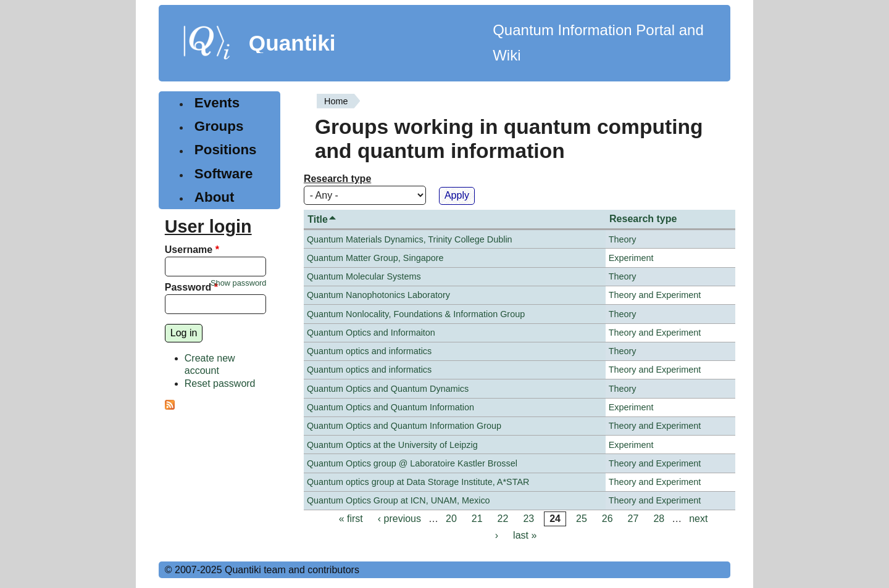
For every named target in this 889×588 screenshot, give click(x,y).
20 (451, 519)
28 (659, 519)
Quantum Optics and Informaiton (371, 333)
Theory (623, 239)
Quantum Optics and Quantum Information (390, 407)
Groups (219, 126)
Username (192, 250)
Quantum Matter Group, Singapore (375, 258)
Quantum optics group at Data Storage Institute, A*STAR (418, 482)
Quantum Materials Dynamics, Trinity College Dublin (410, 239)
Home (336, 101)
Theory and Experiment (655, 295)
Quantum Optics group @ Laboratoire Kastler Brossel (412, 463)
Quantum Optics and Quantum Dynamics (388, 389)
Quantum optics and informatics (369, 351)
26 (607, 519)
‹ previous (399, 519)
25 (582, 519)
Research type (337, 179)
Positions (226, 150)
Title (322, 219)
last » (525, 535)
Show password (238, 283)
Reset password (220, 383)
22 (503, 519)
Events (217, 103)
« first (351, 519)
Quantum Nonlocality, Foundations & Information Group (416, 314)
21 (477, 519)
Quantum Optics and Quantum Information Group (404, 426)
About (215, 197)
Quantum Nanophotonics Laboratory (378, 295)
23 (528, 519)
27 (633, 519)
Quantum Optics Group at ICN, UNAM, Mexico (399, 500)
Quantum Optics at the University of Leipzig (392, 445)
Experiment (631, 258)
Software (224, 174)
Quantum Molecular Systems (364, 276)
